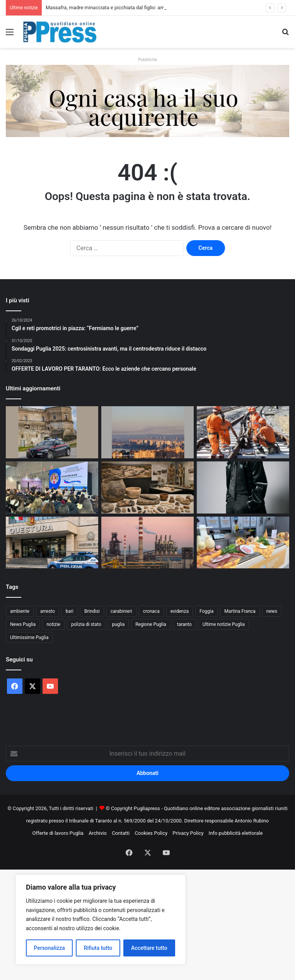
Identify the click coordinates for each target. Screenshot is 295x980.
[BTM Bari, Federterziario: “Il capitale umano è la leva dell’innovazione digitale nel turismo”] (52, 487)
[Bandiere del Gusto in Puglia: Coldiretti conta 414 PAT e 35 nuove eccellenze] (243, 543)
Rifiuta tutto (98, 948)
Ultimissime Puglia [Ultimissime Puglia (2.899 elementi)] (29, 638)
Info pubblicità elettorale (236, 833)
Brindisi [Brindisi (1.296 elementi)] (92, 611)
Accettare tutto (149, 948)
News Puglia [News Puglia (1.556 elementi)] (23, 624)
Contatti (121, 833)
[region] (101, 920)
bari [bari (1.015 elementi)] (70, 611)
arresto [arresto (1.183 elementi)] (48, 611)
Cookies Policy (151, 833)
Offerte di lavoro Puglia (58, 833)
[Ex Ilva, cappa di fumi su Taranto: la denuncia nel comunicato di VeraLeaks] (147, 432)
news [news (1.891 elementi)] (272, 611)
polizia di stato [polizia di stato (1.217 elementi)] (86, 624)
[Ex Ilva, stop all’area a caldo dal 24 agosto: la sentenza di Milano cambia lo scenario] (147, 543)
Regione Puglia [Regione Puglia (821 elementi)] (151, 624)
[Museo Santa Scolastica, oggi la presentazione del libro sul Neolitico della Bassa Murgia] (147, 487)
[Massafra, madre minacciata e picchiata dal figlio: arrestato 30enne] (52, 432)
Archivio (98, 833)
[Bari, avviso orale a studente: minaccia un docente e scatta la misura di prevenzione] (52, 543)
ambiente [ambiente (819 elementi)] (20, 611)
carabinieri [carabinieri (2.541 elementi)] (121, 611)
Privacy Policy (188, 833)
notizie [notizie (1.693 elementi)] (53, 624)
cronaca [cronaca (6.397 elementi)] (151, 611)
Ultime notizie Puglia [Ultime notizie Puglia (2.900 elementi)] (224, 624)
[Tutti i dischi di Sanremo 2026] (243, 487)
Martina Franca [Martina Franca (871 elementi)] (240, 611)
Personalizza (49, 948)
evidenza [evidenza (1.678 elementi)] (180, 611)
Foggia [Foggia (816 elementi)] (206, 611)
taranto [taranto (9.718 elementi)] (184, 624)
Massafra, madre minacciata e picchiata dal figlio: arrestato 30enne (121, 8)
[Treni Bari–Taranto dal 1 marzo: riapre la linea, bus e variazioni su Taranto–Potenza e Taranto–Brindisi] (243, 432)
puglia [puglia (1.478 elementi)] (118, 624)
